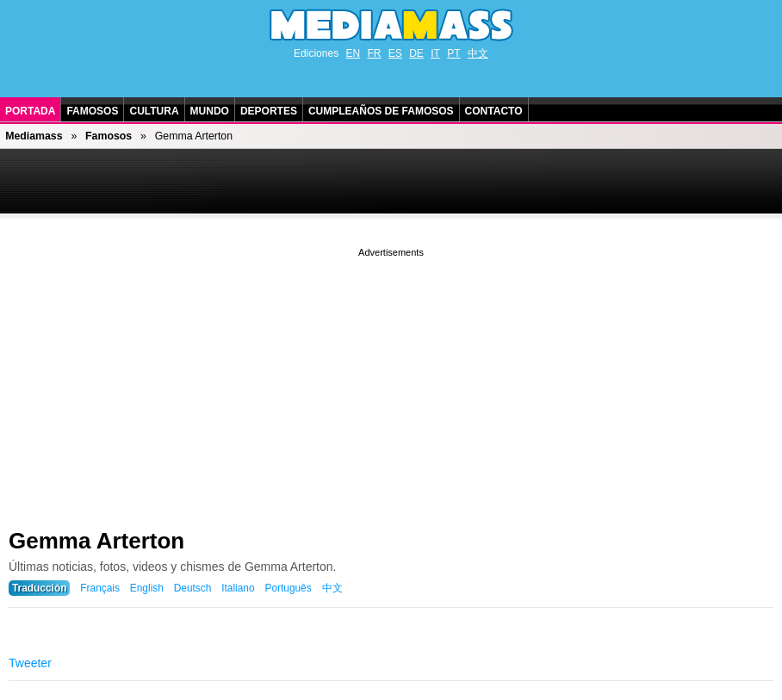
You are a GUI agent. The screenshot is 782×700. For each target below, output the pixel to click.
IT (435, 53)
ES (395, 53)
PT (453, 53)
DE (416, 53)
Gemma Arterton (96, 541)
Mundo (210, 111)
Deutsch (193, 588)
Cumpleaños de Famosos (381, 111)
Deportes (269, 111)
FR (374, 53)
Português (288, 588)
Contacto (494, 111)
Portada (30, 111)
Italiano (238, 588)
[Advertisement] (391, 381)
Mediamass (34, 136)
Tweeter (30, 663)
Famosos (92, 111)
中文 (478, 53)
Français (100, 588)
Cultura (154, 111)
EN (353, 53)
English (147, 588)
